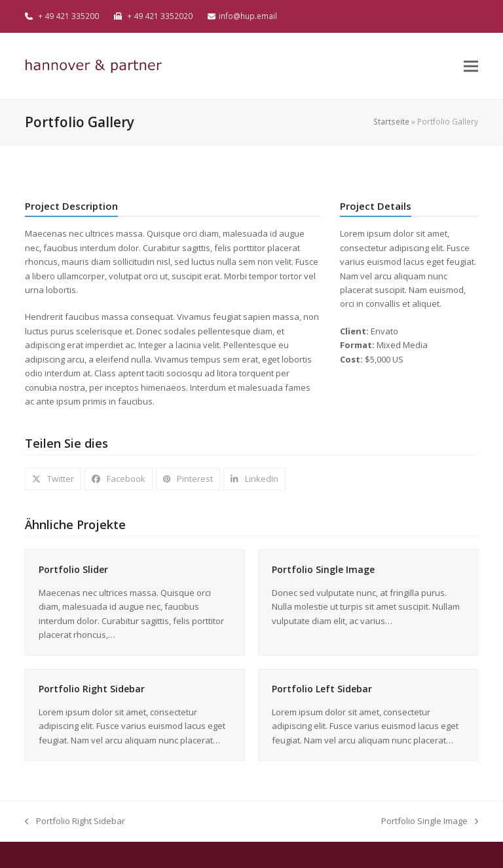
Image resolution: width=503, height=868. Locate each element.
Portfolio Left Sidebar (322, 689)
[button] (471, 66)
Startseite (391, 122)
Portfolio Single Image (323, 569)
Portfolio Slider (73, 569)
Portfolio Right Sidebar (92, 689)
